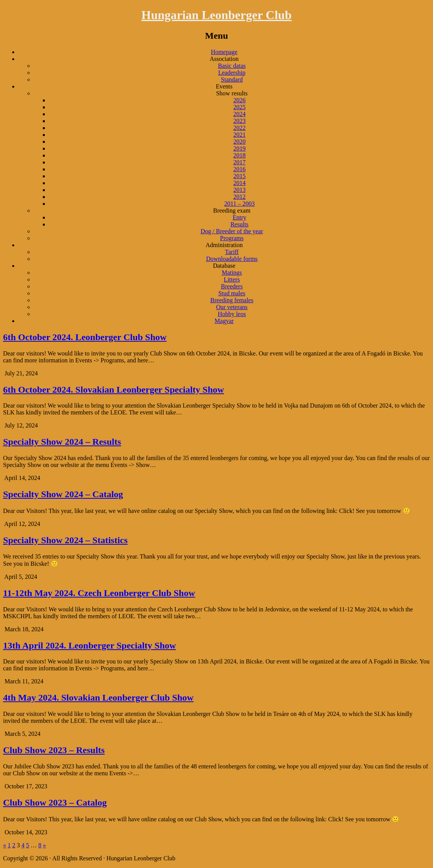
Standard (232, 79)
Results (239, 224)
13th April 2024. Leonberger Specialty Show (90, 645)
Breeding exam (232, 210)
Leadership (232, 73)
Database (224, 266)
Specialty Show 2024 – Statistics (65, 540)
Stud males (232, 293)
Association (224, 59)
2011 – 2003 (239, 204)
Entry (240, 217)
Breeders (232, 286)
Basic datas (232, 66)
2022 (240, 128)
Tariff (232, 252)
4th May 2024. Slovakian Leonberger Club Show (98, 698)
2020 (240, 142)
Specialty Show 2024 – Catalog (63, 494)
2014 (240, 183)
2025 (240, 107)
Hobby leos (232, 314)
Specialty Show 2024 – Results (62, 442)
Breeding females (232, 300)
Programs (232, 238)
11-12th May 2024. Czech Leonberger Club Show (99, 593)
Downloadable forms (232, 259)
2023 (240, 121)
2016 (240, 169)
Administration (224, 245)
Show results (232, 93)
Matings (232, 273)
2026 (240, 100)
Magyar (224, 321)
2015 (240, 176)
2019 (240, 148)
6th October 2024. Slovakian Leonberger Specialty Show (114, 390)
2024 (240, 114)
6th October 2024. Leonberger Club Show (85, 337)
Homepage (224, 52)
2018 (240, 155)
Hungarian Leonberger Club (216, 15)
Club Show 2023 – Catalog (55, 802)
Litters (232, 279)
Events (224, 86)
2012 (240, 197)
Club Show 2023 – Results (54, 750)
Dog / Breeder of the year (232, 231)
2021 (240, 135)
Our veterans (232, 307)
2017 (240, 162)
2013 (240, 190)
